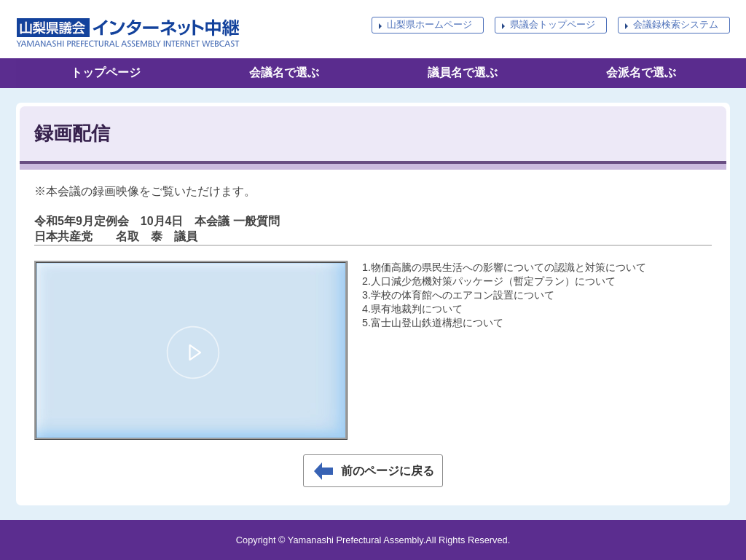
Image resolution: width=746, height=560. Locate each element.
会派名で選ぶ (641, 72)
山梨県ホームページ (429, 24)
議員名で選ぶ (463, 72)
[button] (193, 352)
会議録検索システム (676, 24)
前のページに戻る (388, 471)
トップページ (106, 72)
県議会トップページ (553, 24)
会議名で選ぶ (284, 72)
